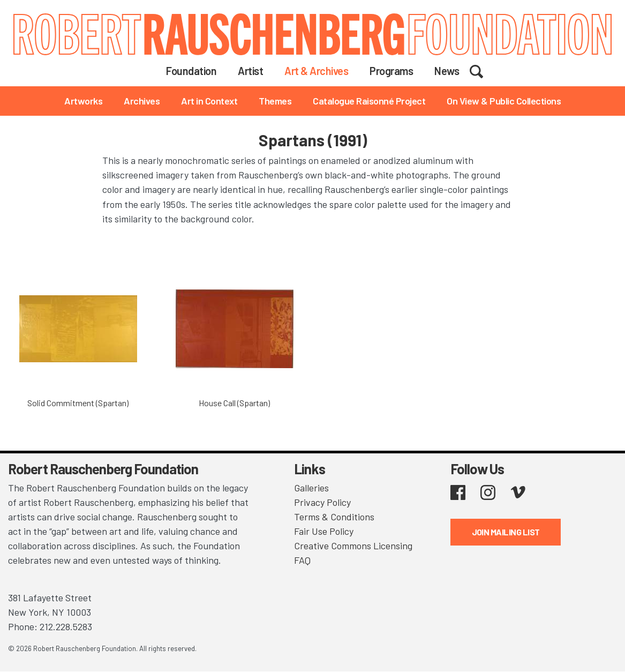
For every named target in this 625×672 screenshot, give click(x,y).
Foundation (191, 71)
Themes (275, 101)
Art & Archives (316, 71)
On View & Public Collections (504, 101)
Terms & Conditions (334, 517)
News (447, 71)
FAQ (302, 560)
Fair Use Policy (324, 531)
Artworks (83, 101)
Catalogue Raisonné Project (369, 101)
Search (483, 70)
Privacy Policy (322, 502)
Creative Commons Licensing (353, 546)
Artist (250, 71)
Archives (142, 101)
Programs (391, 71)
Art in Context (209, 101)
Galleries (311, 488)
